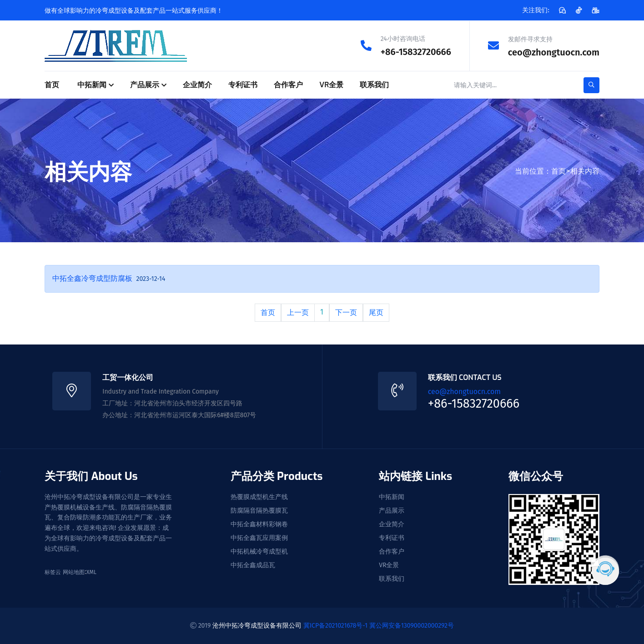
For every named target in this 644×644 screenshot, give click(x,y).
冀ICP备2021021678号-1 (335, 625)
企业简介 (197, 84)
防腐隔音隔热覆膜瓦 (259, 510)
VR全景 (331, 84)
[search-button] (591, 85)
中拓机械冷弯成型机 (259, 551)
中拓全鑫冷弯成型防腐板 (92, 278)
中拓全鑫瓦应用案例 (259, 538)
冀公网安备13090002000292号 (412, 625)
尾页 (376, 312)
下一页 (346, 312)
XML (91, 572)
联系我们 (374, 84)
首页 (52, 84)
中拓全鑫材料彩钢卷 (259, 524)
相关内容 (585, 171)
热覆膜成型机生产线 (259, 497)
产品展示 (145, 84)
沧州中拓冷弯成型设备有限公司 (257, 625)
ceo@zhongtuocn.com (554, 52)
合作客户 (288, 84)
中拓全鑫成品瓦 (253, 565)
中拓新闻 (92, 84)
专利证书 (243, 84)
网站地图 (74, 572)
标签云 (53, 572)
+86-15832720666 (416, 52)
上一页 (298, 312)
